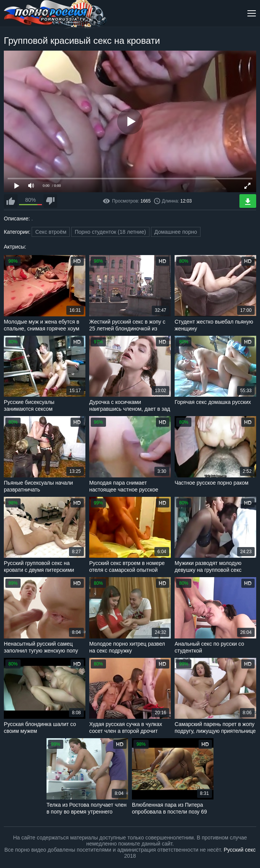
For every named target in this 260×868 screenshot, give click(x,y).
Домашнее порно (176, 232)
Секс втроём (51, 232)
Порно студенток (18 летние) (110, 232)
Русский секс (240, 850)
